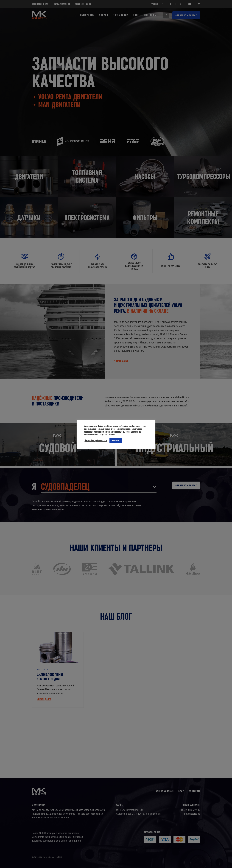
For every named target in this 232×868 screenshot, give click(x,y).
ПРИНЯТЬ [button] (116, 441)
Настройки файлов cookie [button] (96, 441)
